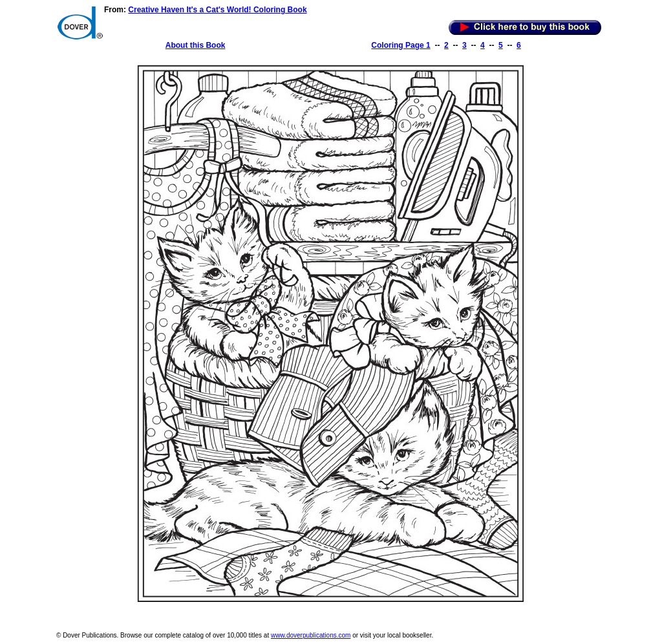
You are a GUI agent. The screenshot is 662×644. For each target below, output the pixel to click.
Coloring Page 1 (400, 45)
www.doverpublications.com (311, 635)
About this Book (196, 45)
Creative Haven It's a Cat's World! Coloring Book (217, 10)
